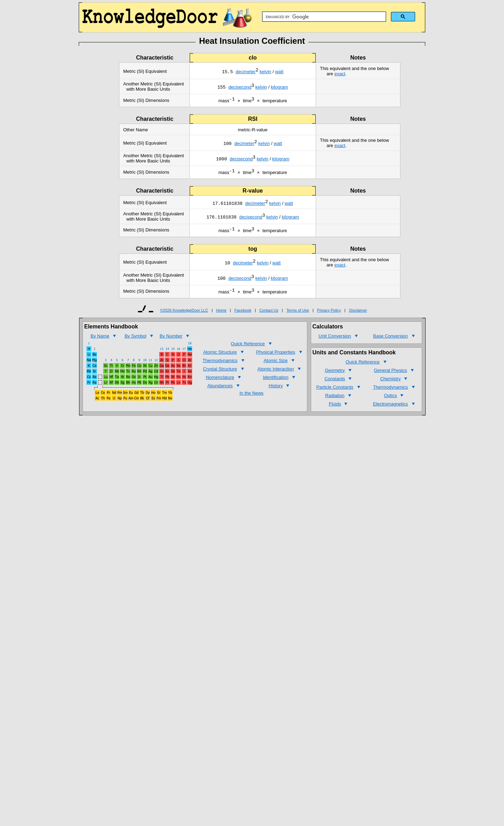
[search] (323, 17)
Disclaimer (358, 315)
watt (279, 72)
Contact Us (269, 315)
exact (340, 74)
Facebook (243, 315)
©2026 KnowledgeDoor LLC (184, 315)
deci (240, 72)
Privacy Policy (329, 315)
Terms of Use (298, 315)
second (244, 88)
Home (221, 315)
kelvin (265, 72)
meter (250, 72)
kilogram (279, 88)
